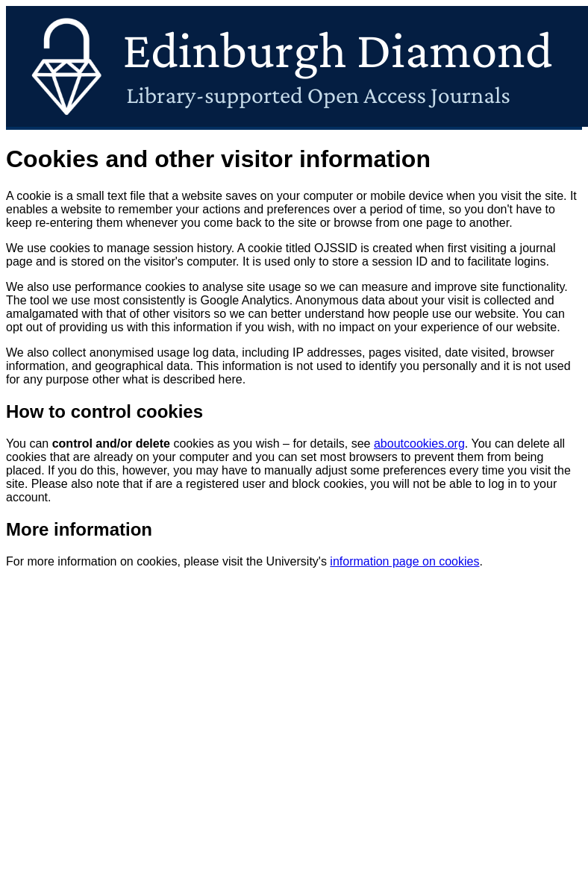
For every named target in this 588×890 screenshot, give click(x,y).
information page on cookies (404, 561)
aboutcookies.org (419, 444)
